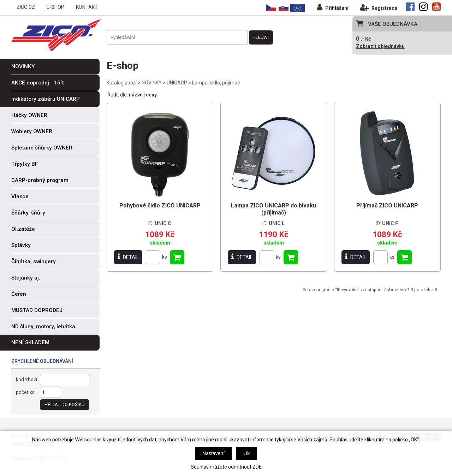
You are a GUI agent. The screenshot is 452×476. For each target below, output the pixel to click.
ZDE (257, 467)
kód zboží (26, 380)
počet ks (25, 392)
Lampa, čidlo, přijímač (216, 83)
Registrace (379, 7)
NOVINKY (152, 83)
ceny (151, 95)
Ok (246, 453)
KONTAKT (87, 7)
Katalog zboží (122, 83)
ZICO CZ (26, 7)
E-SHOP (55, 7)
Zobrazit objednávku (380, 46)
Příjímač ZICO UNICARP (387, 205)
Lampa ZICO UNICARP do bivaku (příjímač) (273, 209)
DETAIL (128, 257)
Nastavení (213, 453)
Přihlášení (333, 7)
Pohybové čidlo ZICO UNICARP (160, 205)
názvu (136, 95)
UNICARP (177, 83)
